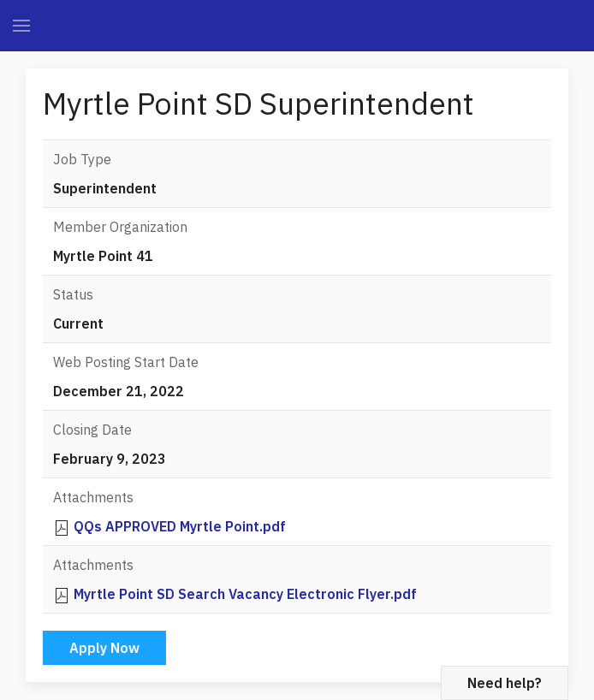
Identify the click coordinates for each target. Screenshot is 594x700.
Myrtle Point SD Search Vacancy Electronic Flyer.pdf (245, 594)
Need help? (505, 683)
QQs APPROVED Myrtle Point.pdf (180, 526)
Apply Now (104, 648)
